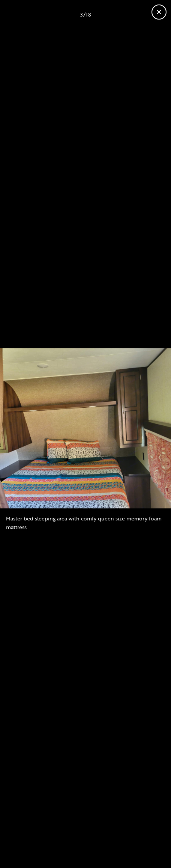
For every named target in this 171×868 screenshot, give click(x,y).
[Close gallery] (159, 12)
